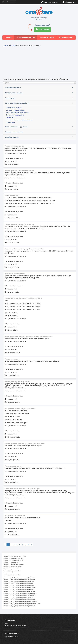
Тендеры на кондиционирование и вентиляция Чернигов (20, 606)
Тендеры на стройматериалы (12, 563)
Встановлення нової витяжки (15, 274)
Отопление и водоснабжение (16, 110)
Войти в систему (68, 2)
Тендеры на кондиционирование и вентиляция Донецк (19, 598)
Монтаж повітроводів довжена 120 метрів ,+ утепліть (23, 298)
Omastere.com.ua (9, 2)
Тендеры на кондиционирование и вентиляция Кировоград (20, 594)
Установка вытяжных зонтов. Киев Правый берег (22, 489)
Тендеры (13, 45)
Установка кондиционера (14, 466)
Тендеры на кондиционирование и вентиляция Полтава (19, 587)
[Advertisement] (40, 62)
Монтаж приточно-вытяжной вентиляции (19, 171)
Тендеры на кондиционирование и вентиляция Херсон (19, 589)
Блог (6, 623)
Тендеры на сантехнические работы (14, 561)
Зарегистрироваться (49, 2)
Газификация (10, 122)
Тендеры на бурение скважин (12, 569)
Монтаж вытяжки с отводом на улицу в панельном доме (25, 443)
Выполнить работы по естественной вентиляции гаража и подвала (28, 336)
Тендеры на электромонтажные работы (15, 556)
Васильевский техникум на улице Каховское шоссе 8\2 (24, 249)
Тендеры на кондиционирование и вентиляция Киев (18, 583)
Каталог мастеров (47, 37)
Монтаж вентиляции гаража (14, 146)
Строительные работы (14, 93)
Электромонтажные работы (15, 115)
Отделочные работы (13, 88)
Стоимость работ (66, 37)
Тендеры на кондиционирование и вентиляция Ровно (19, 585)
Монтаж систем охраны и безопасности (19, 120)
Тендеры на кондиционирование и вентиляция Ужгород (19, 591)
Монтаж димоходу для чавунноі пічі (17, 382)
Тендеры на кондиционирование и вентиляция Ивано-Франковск (22, 604)
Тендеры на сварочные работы (12, 571)
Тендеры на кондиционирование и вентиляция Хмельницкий (21, 602)
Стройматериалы (12, 137)
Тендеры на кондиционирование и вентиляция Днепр (19, 581)
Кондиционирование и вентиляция (17, 113)
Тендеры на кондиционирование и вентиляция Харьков (19, 579)
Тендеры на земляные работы (12, 575)
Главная (8, 37)
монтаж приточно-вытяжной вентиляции (19, 224)
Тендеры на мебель (9, 573)
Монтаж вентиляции (12, 359)
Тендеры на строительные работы (13, 559)
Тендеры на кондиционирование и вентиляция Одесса (19, 577)
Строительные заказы (26, 37)
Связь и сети (10, 117)
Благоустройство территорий (16, 127)
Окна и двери (10, 98)
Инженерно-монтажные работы (17, 103)
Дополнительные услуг (14, 132)
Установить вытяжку (12, 195)
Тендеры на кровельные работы (13, 567)
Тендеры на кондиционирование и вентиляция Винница (19, 596)
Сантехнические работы (14, 108)
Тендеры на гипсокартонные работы (14, 565)
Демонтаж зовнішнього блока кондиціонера (20, 408)
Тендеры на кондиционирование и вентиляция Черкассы (20, 600)
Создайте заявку (43, 30)
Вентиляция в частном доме (15, 515)
